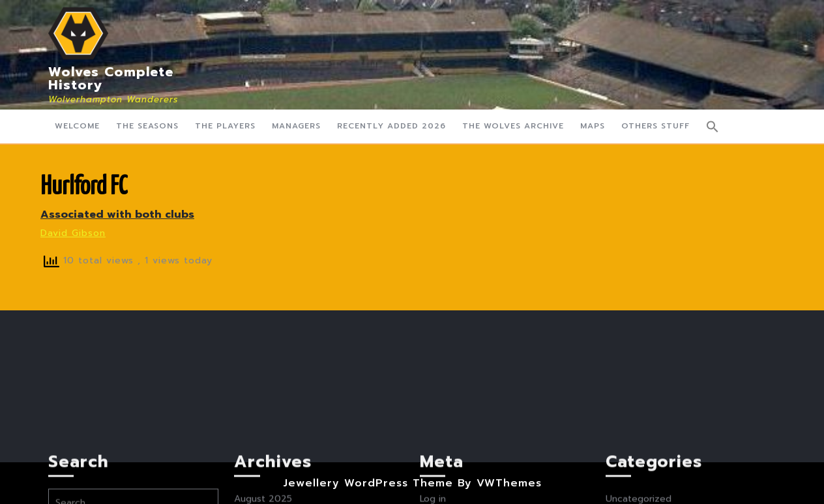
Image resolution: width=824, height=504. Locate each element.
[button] (713, 126)
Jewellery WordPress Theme (368, 483)
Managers (296, 126)
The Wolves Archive (513, 126)
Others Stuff (655, 126)
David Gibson (73, 233)
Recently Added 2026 (391, 126)
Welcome (77, 126)
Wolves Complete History (111, 78)
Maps (593, 126)
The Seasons (147, 126)
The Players (225, 126)
